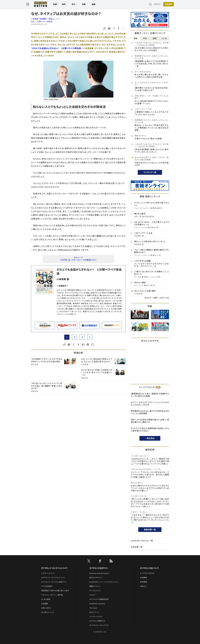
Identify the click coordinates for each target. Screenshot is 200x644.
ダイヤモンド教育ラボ (97, 621)
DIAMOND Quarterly (97, 604)
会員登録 (164, 4)
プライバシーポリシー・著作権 (52, 595)
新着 (60, 5)
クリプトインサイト (96, 617)
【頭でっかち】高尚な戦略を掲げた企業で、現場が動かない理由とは (150, 421)
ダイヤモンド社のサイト (99, 568)
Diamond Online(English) (99, 573)
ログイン (153, 4)
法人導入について (48, 612)
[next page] (90, 337)
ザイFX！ (93, 595)
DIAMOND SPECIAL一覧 (142, 541)
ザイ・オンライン (95, 591)
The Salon (93, 608)
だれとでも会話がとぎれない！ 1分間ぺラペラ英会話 (56, 48)
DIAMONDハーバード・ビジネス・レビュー (105, 582)
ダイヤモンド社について (149, 568)
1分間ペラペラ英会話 (44, 22)
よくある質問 (46, 599)
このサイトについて (48, 573)
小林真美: (46, 19)
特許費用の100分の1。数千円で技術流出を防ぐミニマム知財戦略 (150, 412)
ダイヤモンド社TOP (147, 573)
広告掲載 (44, 604)
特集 (89, 5)
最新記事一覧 (150, 530)
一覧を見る (150, 438)
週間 (155, 38)
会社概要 (143, 578)
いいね (164, 38)
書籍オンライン (95, 586)
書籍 (98, 5)
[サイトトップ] (43, 4)
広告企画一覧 (137, 547)
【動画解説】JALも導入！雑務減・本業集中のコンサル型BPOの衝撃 (150, 395)
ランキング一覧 (150, 172)
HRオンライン (94, 612)
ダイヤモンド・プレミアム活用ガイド (54, 582)
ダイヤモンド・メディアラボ (99, 625)
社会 (33, 22)
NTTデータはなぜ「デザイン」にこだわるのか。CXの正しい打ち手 (150, 404)
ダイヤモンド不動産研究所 (99, 599)
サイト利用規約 (47, 586)
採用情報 (143, 582)
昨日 (145, 38)
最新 (136, 38)
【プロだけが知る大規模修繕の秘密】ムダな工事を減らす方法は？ (150, 430)
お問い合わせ (46, 608)
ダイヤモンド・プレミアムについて (53, 578)
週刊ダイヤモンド (96, 578)
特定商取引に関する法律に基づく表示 (55, 591)
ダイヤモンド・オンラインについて (54, 568)
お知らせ (143, 586)
